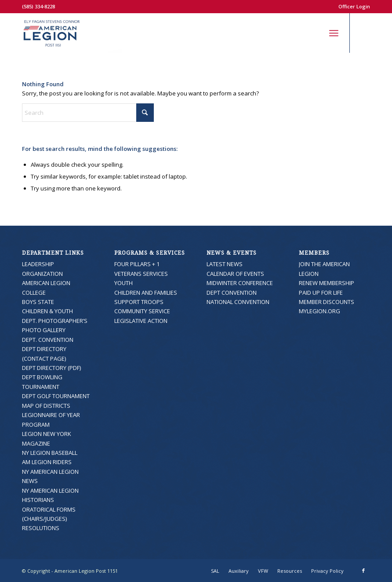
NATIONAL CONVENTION (238, 302)
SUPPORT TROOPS (139, 302)
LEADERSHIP (38, 264)
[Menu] (334, 33)
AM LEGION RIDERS (47, 462)
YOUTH (123, 283)
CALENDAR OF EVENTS (235, 274)
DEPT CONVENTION (232, 293)
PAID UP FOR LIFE (321, 293)
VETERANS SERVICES (141, 274)
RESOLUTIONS (41, 528)
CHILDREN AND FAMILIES (146, 293)
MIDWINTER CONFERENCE (240, 283)
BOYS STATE (38, 302)
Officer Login (354, 6)
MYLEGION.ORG (319, 311)
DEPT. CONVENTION (48, 340)
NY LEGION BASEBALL (50, 453)
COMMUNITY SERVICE (142, 311)
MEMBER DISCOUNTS (327, 302)
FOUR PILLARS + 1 (137, 264)
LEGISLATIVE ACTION (141, 321)
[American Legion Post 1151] (72, 33)
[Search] (314, 33)
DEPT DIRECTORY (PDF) (51, 368)
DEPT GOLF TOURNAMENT (56, 396)
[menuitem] (352, 7)
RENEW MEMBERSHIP (327, 283)
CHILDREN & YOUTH (47, 311)
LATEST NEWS (225, 264)
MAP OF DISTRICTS (46, 406)
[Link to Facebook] (363, 33)
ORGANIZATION (42, 274)
